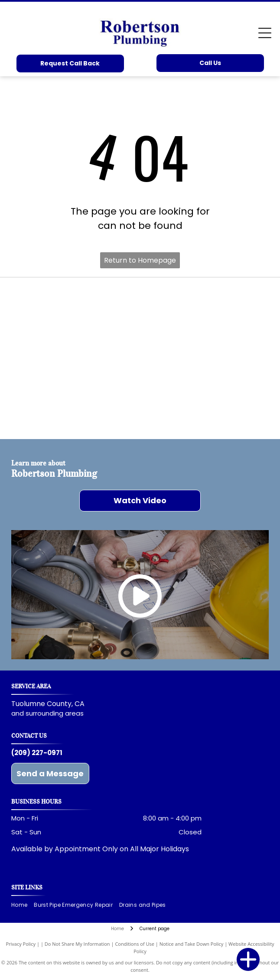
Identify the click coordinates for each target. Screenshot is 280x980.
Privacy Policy (21, 944)
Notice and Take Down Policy (192, 944)
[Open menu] (265, 33)
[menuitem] (23, 905)
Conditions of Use (135, 944)
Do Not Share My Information (77, 944)
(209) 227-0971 (37, 753)
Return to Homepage (140, 260)
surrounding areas (55, 713)
